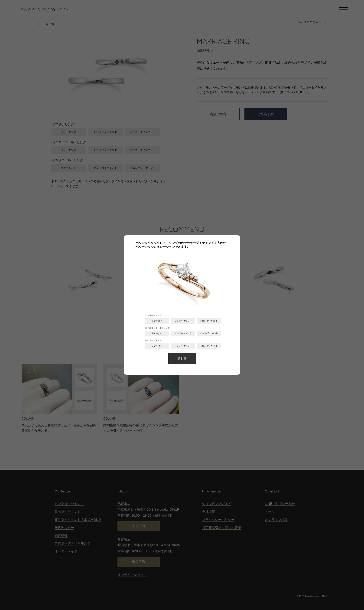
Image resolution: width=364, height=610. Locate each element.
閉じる (182, 359)
